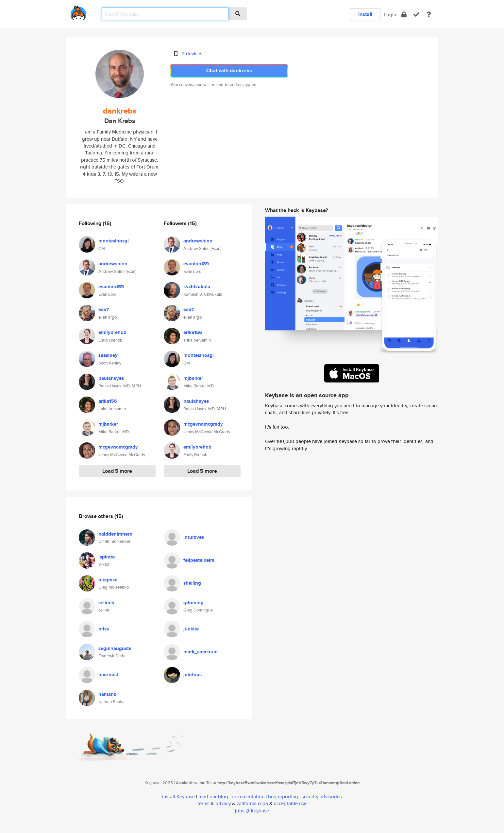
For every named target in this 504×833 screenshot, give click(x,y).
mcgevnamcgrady (118, 447)
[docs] (429, 15)
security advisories (322, 797)
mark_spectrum (201, 652)
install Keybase (178, 797)
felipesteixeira (199, 560)
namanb (108, 694)
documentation (248, 797)
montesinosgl (114, 241)
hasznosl (108, 675)
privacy (223, 803)
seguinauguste (115, 648)
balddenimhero (115, 534)
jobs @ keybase (252, 811)
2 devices (192, 53)
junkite (191, 629)
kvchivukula (197, 287)
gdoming (193, 603)
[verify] (416, 15)
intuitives (194, 537)
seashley (108, 355)
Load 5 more (117, 471)
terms (203, 803)
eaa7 (104, 310)
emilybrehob (112, 332)
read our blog (213, 797)
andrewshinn (113, 264)
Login (390, 15)
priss (104, 629)
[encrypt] (404, 15)
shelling (192, 583)
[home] (78, 12)
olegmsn (108, 580)
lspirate (107, 557)
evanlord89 (111, 287)
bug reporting (283, 797)
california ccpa (252, 803)
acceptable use (290, 803)
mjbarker (108, 424)
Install (365, 14)
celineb (106, 603)
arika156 (108, 401)
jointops (193, 675)
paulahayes (111, 378)
